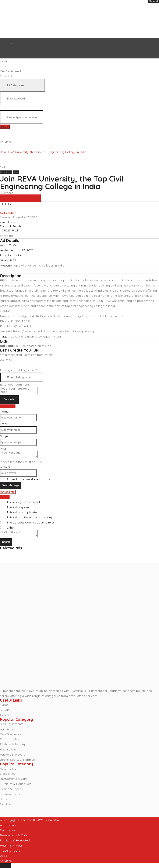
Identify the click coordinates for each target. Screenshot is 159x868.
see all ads (8, 222)
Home (4, 709)
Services (6, 142)
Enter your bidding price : (19, 370)
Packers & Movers (13, 758)
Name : (5, 413)
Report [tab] (5, 499)
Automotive (8, 772)
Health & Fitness (11, 793)
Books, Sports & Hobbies (17, 763)
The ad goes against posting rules (31, 525)
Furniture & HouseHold (16, 788)
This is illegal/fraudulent (23, 505)
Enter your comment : (16, 384)
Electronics (8, 777)
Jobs (3, 803)
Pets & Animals (10, 738)
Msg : (4, 450)
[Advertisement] (69, 19)
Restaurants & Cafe (14, 783)
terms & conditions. (36, 482)
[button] (6, 172)
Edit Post (8, 204)
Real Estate (8, 753)
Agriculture (8, 733)
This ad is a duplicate (22, 515)
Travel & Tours (10, 798)
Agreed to (29, 482)
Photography (9, 743)
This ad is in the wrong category (29, 520)
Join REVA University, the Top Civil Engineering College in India (62, 182)
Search (5, 127)
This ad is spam (18, 510)
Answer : (6, 469)
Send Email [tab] (8, 408)
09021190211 (10, 230)
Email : (5, 425)
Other (11, 530)
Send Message (11, 488)
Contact (6, 719)
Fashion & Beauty (12, 748)
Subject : (6, 437)
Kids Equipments (12, 728)
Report (6, 546)
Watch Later (8, 494)
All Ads (5, 714)
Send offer (9, 401)
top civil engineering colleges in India (39, 265)
